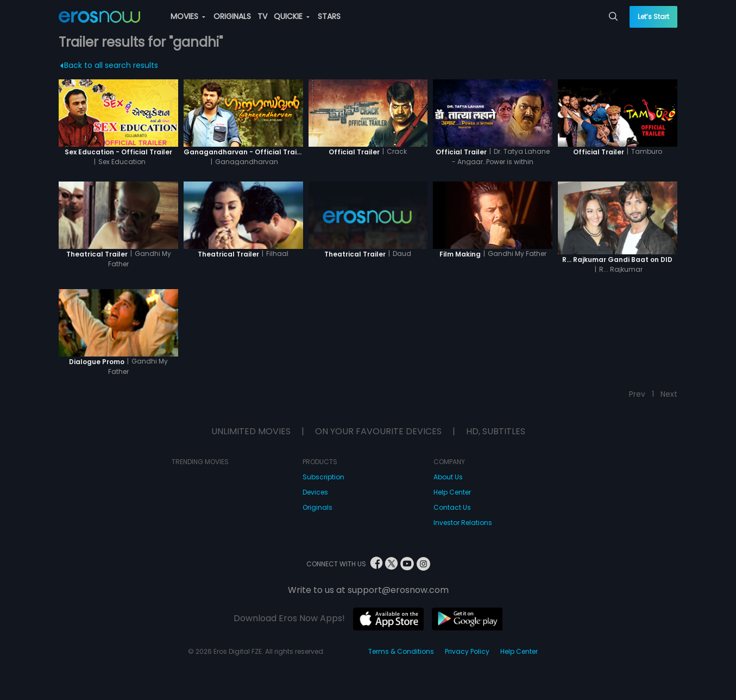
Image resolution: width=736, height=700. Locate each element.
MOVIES (188, 16)
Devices (315, 492)
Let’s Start (653, 17)
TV (262, 16)
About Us (448, 477)
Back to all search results (109, 65)
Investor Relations (463, 523)
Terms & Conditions (401, 651)
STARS (329, 16)
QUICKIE (292, 16)
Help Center (452, 492)
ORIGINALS (232, 16)
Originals (317, 507)
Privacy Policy (467, 651)
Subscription (323, 477)
